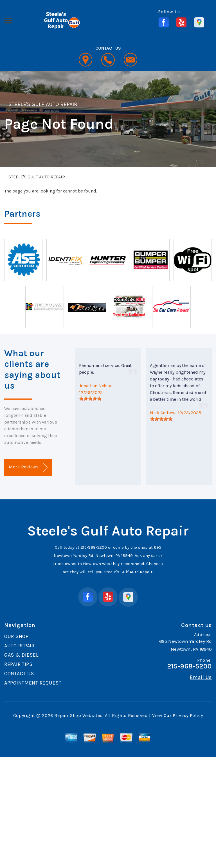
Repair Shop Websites (78, 715)
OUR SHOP (16, 636)
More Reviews (28, 467)
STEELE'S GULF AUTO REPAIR (43, 104)
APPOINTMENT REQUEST (33, 683)
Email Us (201, 677)
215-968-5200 (94, 547)
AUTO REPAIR (19, 646)
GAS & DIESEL (21, 655)
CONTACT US (19, 674)
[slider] (90, 398)
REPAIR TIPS (18, 664)
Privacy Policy (188, 715)
